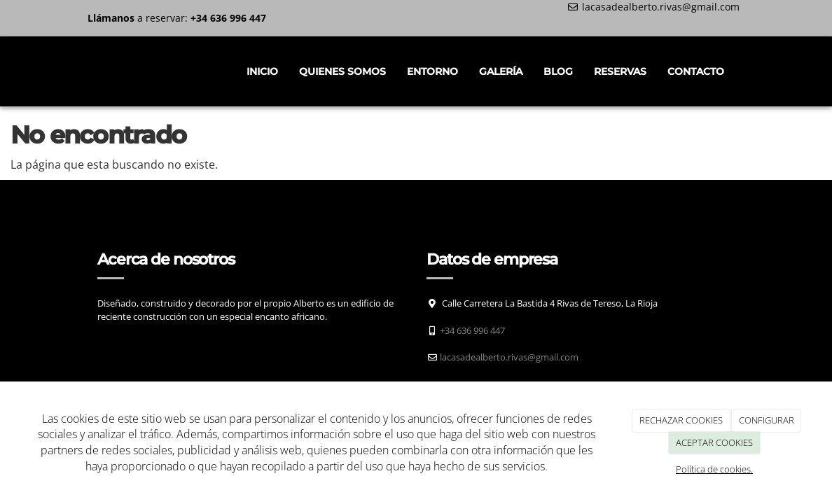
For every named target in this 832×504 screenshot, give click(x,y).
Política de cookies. (714, 469)
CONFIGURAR (767, 420)
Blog (558, 71)
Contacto (696, 71)
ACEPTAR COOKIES (714, 442)
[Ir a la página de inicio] (83, 71)
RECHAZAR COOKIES (681, 420)
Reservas (620, 71)
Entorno (432, 71)
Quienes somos (342, 71)
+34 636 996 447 (472, 330)
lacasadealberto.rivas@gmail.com (661, 7)
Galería (501, 71)
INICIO (262, 71)
